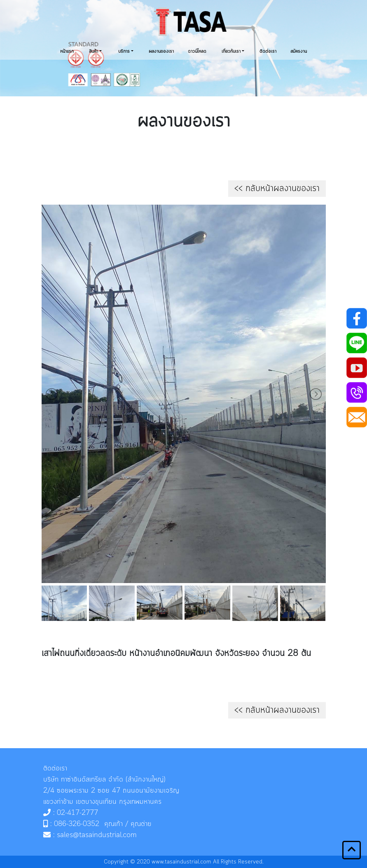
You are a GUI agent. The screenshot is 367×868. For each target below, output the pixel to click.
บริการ (124, 51)
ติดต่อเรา (268, 51)
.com (129, 835)
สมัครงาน (299, 51)
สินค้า (94, 51)
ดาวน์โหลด (197, 51)
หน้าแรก (67, 51)
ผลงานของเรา (161, 51)
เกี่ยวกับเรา (231, 51)
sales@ (68, 835)
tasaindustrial (100, 835)
